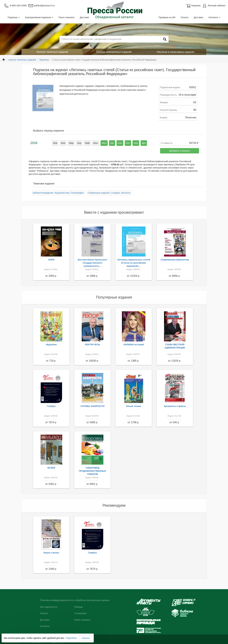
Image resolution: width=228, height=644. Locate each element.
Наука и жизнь (51, 553)
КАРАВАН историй (134, 345)
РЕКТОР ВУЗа (93, 345)
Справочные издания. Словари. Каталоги (109, 193)
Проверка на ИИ (167, 17)
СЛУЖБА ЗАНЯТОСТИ (93, 406)
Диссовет (85, 17)
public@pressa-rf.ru (41, 5)
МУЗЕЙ (51, 468)
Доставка (198, 17)
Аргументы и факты (175, 406)
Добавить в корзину (180, 151)
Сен (119, 143)
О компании (80, 613)
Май (88, 143)
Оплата (184, 17)
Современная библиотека (175, 260)
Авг (112, 143)
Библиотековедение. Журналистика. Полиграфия (58, 193)
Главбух (51, 406)
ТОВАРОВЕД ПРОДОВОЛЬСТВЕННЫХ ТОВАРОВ (92, 471)
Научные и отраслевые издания (175, 52)
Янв (58, 143)
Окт (126, 143)
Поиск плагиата (66, 17)
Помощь (79, 607)
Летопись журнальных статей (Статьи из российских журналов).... (134, 263)
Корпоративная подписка (39, 17)
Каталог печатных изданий (52, 52)
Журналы (44, 60)
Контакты (215, 17)
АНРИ (51, 260)
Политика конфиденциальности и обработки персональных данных (75, 600)
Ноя (134, 143)
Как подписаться (49, 607)
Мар (73, 143)
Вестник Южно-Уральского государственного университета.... (92, 263)
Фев (66, 143)
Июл (104, 143)
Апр (81, 143)
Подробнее (71, 638)
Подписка (14, 17)
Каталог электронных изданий (114, 52)
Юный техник (134, 406)
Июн (96, 143)
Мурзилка (51, 345)
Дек (141, 143)
